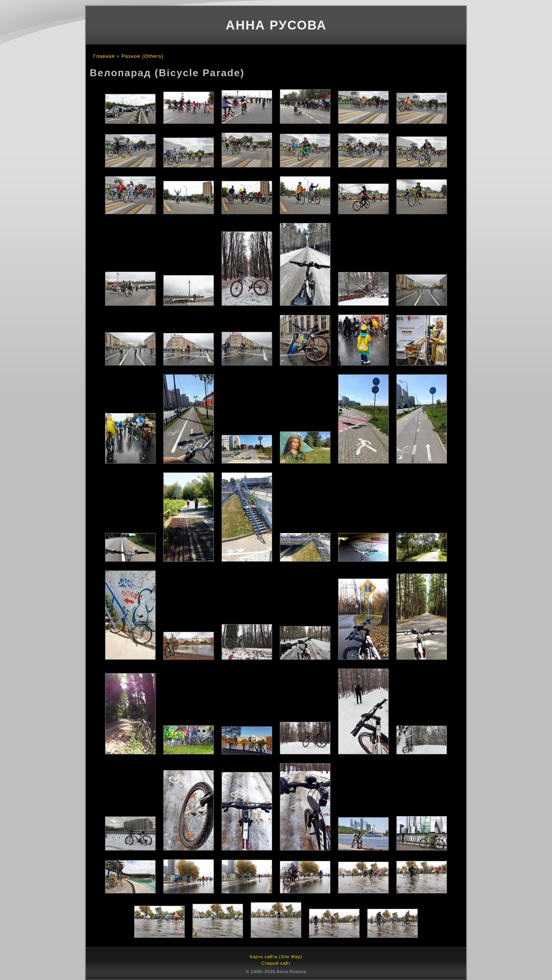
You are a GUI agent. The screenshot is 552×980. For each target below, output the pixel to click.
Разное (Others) (142, 56)
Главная (104, 56)
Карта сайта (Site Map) (276, 957)
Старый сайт (276, 963)
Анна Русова (276, 25)
